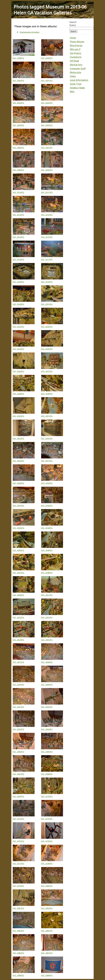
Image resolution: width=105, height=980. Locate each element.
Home (73, 38)
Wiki (72, 92)
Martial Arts (76, 65)
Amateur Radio (77, 88)
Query (73, 25)
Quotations (76, 57)
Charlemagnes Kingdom (29, 32)
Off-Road (74, 61)
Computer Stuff (78, 68)
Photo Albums (77, 42)
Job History (76, 53)
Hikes (73, 76)
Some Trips (76, 84)
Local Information (79, 80)
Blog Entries (76, 45)
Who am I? (75, 49)
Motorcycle (75, 72)
